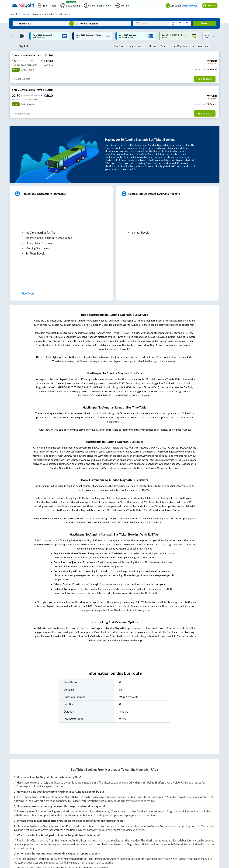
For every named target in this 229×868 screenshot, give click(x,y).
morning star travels (38, 248)
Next (212, 36)
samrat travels (141, 233)
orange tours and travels (40, 243)
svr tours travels (35, 253)
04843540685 (190, 6)
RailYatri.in (61, 815)
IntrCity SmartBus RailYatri (41, 233)
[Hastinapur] (41, 23)
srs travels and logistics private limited (49, 238)
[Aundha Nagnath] (102, 23)
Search (205, 23)
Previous (11, 36)
